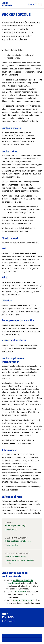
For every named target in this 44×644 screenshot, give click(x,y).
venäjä (7, 545)
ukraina (15, 545)
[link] (7, 4)
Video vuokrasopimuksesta (18, 541)
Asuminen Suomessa (22, 600)
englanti (22, 560)
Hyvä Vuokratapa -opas (15, 556)
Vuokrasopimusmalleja (15, 526)
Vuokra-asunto (20, 592)
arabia (8, 563)
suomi (7, 530)
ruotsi (14, 530)
